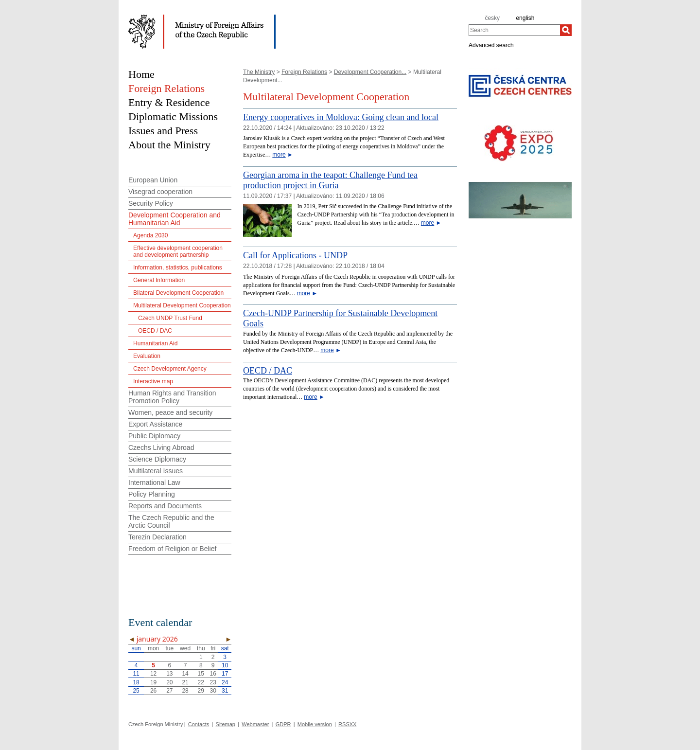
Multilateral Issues (156, 471)
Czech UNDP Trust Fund (170, 318)
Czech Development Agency (170, 369)
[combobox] (514, 30)
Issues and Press (163, 131)
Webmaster (255, 724)
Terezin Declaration (157, 537)
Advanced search (491, 45)
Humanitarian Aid (155, 343)
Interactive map (153, 381)
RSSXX (347, 724)
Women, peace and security (170, 412)
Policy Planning (152, 494)
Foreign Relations (304, 72)
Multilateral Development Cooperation (182, 305)
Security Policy (151, 203)
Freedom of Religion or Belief (172, 549)
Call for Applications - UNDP (295, 255)
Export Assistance (155, 424)
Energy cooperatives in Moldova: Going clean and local (341, 117)
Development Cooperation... (370, 72)
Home (141, 74)
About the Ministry (169, 145)
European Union (153, 180)
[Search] (566, 30)
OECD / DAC (268, 371)
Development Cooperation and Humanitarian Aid (175, 219)
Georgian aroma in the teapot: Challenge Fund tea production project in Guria (330, 180)
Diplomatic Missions (173, 116)
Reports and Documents (165, 506)
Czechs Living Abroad (161, 447)
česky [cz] (492, 18)
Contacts (199, 724)
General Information (159, 280)
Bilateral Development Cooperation (178, 293)
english (525, 18)
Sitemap (226, 724)
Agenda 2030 (150, 235)
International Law (154, 482)
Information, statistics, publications (178, 268)
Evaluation (147, 356)
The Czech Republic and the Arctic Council (171, 521)
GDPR (283, 724)
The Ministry (259, 72)
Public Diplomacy (154, 436)
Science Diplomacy (157, 459)
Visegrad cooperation (160, 192)
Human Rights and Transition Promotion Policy (172, 397)
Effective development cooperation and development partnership (178, 251)
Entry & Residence (169, 102)
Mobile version (315, 724)
